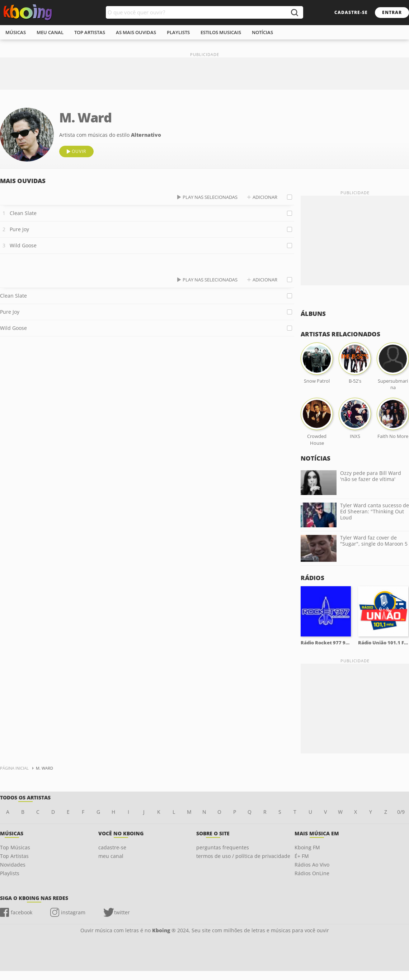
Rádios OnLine (312, 873)
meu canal (50, 32)
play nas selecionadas (210, 197)
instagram (73, 912)
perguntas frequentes (223, 847)
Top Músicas (15, 847)
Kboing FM (307, 847)
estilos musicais (221, 32)
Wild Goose (23, 245)
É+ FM (302, 856)
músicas (16, 32)
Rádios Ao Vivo (312, 865)
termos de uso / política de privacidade (243, 856)
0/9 (401, 812)
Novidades (13, 865)
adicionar (265, 197)
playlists (178, 32)
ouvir (79, 151)
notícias (262, 32)
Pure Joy (19, 229)
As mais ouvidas (136, 32)
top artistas (90, 32)
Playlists (10, 873)
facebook (22, 912)
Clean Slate (23, 213)
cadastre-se (351, 12)
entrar (392, 12)
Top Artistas (14, 856)
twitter (122, 912)
